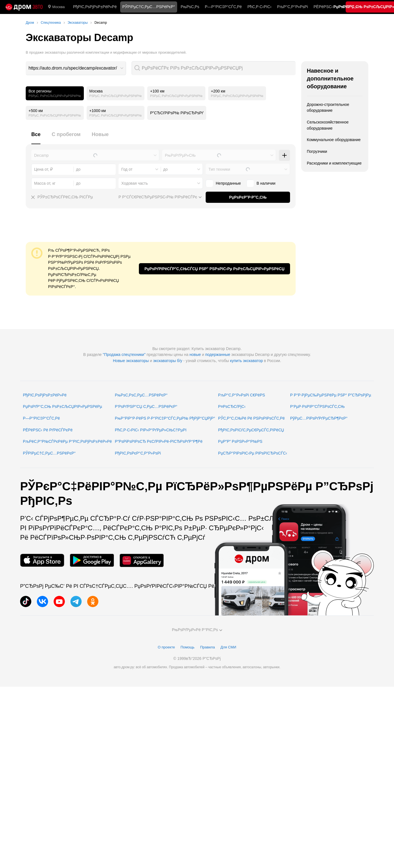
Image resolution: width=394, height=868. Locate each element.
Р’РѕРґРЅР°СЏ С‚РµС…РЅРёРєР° (146, 406)
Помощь (187, 647)
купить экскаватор (246, 361)
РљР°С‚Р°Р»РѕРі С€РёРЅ (242, 395)
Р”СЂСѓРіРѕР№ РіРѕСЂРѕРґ (177, 113)
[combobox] (76, 68)
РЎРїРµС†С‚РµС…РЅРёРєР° (49, 453)
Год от (127, 169)
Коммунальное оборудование (334, 140)
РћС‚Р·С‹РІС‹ (259, 7)
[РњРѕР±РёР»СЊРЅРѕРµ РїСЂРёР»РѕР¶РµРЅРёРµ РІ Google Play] (92, 560)
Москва (56, 7)
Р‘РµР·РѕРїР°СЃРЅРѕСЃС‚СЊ (317, 406)
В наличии (261, 183)
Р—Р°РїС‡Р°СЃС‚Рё (223, 7)
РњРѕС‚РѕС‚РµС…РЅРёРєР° (141, 395)
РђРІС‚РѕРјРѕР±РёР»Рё (95, 7)
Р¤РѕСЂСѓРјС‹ (232, 406)
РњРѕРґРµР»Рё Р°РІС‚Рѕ (197, 630)
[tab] (36, 138)
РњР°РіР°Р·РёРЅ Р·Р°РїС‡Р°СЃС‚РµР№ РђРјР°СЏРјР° (165, 418)
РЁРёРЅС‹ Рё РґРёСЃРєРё (48, 430)
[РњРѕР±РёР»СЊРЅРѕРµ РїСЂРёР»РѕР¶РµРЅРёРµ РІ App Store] (42, 560)
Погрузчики (317, 151)
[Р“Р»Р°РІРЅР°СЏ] (24, 7)
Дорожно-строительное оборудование (328, 108)
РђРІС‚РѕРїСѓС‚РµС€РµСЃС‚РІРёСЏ (251, 430)
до (165, 169)
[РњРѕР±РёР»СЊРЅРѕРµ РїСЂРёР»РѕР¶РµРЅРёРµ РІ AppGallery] (142, 560)
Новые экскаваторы (131, 361)
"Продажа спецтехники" (124, 355)
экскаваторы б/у (168, 361)
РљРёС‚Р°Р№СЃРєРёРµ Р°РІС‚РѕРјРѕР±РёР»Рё (67, 441)
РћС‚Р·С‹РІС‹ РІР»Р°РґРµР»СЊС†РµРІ (151, 430)
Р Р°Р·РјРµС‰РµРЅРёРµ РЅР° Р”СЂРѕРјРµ (331, 395)
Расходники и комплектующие (334, 163)
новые (195, 355)
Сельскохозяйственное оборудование (328, 125)
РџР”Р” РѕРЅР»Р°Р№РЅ (240, 441)
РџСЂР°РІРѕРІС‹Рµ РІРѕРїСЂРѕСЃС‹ (253, 453)
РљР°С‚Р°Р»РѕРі (293, 7)
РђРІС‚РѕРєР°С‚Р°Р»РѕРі (138, 453)
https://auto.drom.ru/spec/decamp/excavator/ (73, 68)
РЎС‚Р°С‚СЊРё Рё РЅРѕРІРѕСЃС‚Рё (252, 418)
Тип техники (219, 169)
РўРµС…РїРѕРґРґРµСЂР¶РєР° (319, 418)
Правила (207, 647)
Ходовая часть (135, 183)
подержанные (218, 355)
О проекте (166, 647)
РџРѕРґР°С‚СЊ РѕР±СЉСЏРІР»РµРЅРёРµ (62, 406)
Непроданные (223, 183)
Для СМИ (228, 647)
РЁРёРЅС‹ (323, 7)
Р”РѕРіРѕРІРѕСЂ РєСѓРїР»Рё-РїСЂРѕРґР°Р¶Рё (159, 441)
